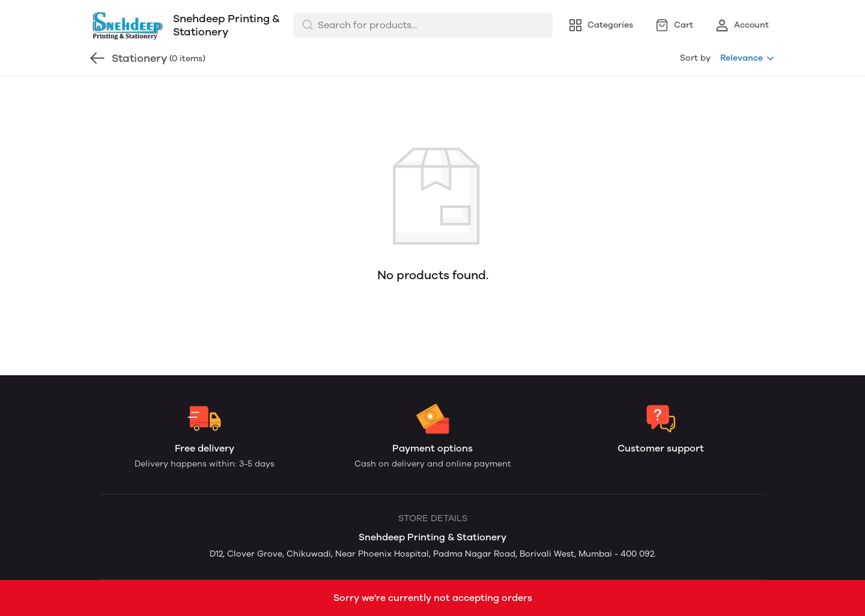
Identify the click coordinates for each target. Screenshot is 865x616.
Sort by (695, 58)
